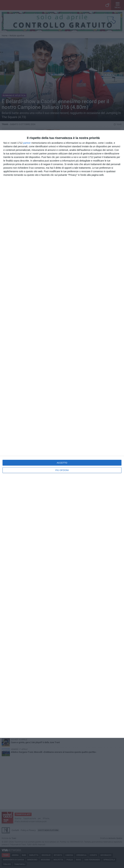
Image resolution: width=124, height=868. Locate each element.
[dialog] (62, 434)
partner (27, 143)
